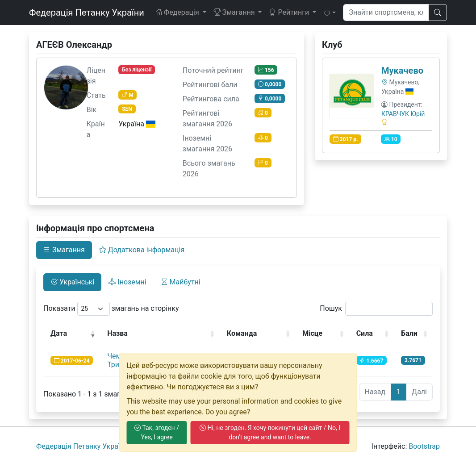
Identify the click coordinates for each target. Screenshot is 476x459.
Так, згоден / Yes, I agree (157, 432)
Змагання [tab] (64, 250)
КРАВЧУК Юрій (403, 114)
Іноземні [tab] (127, 282)
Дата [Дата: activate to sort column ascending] (59, 333)
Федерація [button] (178, 12)
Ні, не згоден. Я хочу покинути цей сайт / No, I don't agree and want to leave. (270, 432)
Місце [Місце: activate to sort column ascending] (312, 333)
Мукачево (402, 71)
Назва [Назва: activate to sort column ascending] (117, 333)
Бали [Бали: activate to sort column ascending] (409, 333)
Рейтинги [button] (290, 12)
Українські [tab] (72, 282)
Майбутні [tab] (181, 282)
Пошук (376, 309)
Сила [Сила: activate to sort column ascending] (365, 333)
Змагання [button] (235, 12)
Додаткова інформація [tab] (142, 250)
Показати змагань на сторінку (111, 309)
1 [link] (399, 392)
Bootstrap (424, 446)
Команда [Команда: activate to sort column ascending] (242, 333)
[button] (330, 13)
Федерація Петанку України (87, 13)
